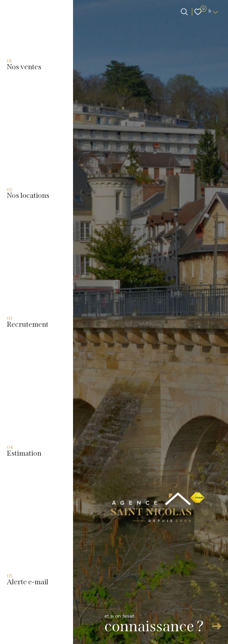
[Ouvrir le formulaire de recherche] (184, 12)
